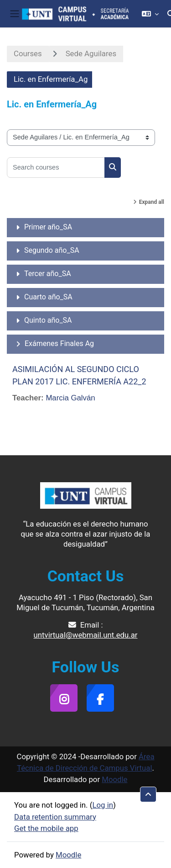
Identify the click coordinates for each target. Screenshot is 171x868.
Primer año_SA (48, 227)
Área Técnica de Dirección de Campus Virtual (86, 762)
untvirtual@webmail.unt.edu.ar (86, 635)
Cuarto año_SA (48, 297)
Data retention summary (55, 817)
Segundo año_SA (52, 250)
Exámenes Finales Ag (59, 343)
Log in (103, 805)
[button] (150, 14)
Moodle (114, 779)
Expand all (152, 202)
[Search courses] (56, 168)
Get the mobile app (46, 828)
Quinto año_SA (48, 320)
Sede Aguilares (91, 53)
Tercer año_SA (48, 274)
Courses (28, 53)
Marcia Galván (70, 398)
